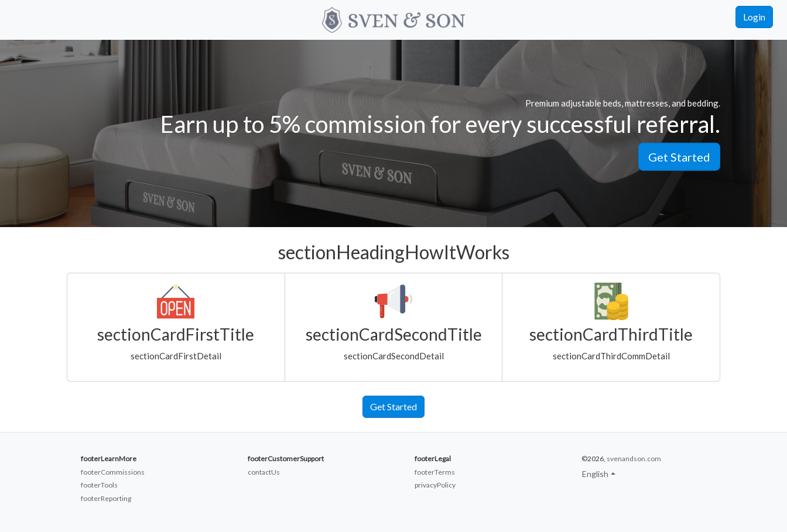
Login (754, 17)
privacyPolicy (435, 485)
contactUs (264, 472)
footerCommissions (113, 472)
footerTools (99, 485)
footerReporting (106, 498)
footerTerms (435, 472)
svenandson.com (634, 459)
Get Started (679, 156)
